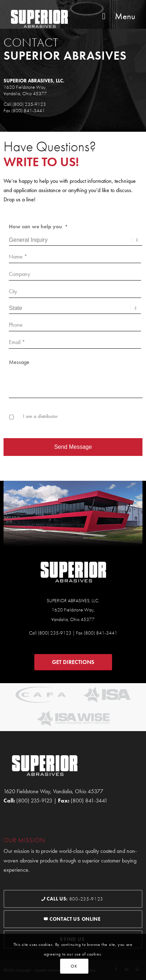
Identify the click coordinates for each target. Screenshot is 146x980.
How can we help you (38, 227)
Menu (117, 16)
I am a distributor (40, 416)
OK (74, 966)
